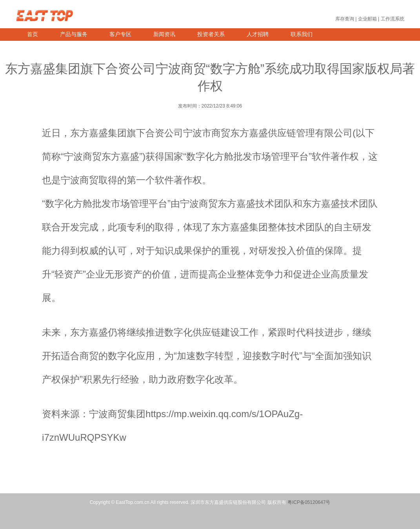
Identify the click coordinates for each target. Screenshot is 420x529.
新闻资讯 (164, 34)
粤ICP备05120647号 (309, 502)
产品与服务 (74, 34)
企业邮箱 (367, 19)
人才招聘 (258, 34)
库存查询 (345, 19)
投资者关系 (211, 34)
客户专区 (120, 34)
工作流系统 (393, 19)
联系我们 (302, 34)
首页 (33, 34)
